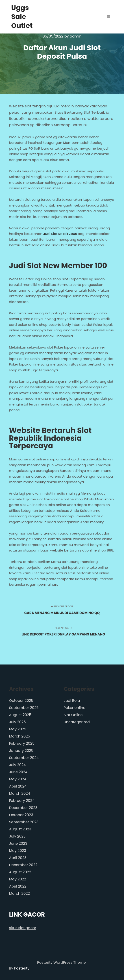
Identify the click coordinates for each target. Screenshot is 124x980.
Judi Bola (72, 701)
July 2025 (17, 722)
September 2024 (24, 758)
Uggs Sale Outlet (22, 17)
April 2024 (18, 786)
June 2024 (18, 772)
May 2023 (17, 851)
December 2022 (23, 865)
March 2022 (19, 893)
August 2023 (20, 829)
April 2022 (18, 886)
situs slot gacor (23, 928)
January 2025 (21, 751)
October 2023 (21, 815)
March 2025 (19, 736)
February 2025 (22, 743)
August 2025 (20, 715)
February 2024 (22, 801)
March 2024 (19, 793)
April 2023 (18, 858)
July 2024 (17, 765)
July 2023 (17, 836)
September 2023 (24, 822)
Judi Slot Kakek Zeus (60, 234)
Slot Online (73, 715)
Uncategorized (77, 722)
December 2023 (23, 808)
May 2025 (17, 729)
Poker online (74, 708)
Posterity (22, 968)
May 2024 (17, 779)
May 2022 (17, 879)
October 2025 (21, 701)
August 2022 (20, 872)
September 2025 (24, 708)
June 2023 (18, 843)
